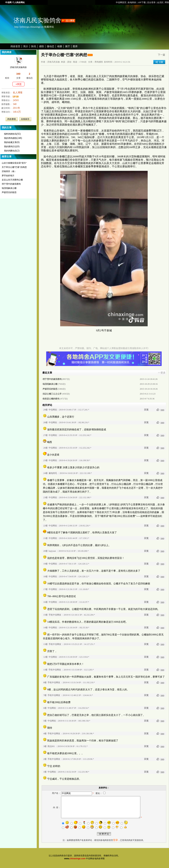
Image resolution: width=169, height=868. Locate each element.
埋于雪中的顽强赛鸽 (11, 184)
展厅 (68, 46)
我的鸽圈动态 (10, 151)
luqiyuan (52, 551)
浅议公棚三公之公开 (52, 394)
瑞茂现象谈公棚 (9, 188)
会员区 (160, 2)
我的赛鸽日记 (10, 147)
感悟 (41, 46)
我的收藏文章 (10, 142)
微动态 (51, 46)
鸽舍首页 (15, 46)
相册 (60, 46)
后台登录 (151, 2)
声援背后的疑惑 (9, 192)
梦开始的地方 (8, 176)
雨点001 (51, 746)
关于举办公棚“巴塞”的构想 (14, 167)
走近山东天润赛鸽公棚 (12, 180)
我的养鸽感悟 (10, 138)
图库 (75, 46)
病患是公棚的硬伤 (51, 399)
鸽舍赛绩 (12, 119)
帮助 (167, 2)
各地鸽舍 (132, 2)
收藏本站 (49, 27)
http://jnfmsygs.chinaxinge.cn (29, 27)
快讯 (34, 46)
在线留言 (25, 119)
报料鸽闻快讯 (10, 134)
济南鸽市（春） (9, 171)
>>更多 (162, 373)
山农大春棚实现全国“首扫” (14, 163)
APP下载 (142, 2)
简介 (26, 46)
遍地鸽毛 (53, 473)
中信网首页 (121, 2)
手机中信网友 (55, 615)
